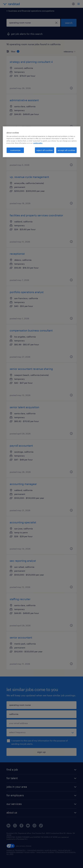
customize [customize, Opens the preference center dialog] (15, 150)
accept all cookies (66, 150)
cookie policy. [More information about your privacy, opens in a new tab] (38, 143)
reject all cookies (45, 150)
